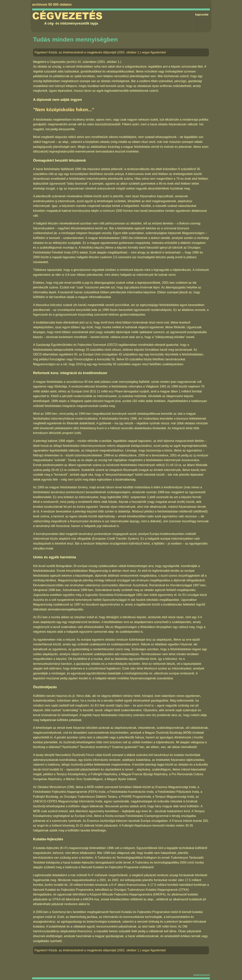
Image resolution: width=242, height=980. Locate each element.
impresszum (202, 975)
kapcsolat (202, 14)
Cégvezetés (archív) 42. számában (73, 62)
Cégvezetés (67, 16)
